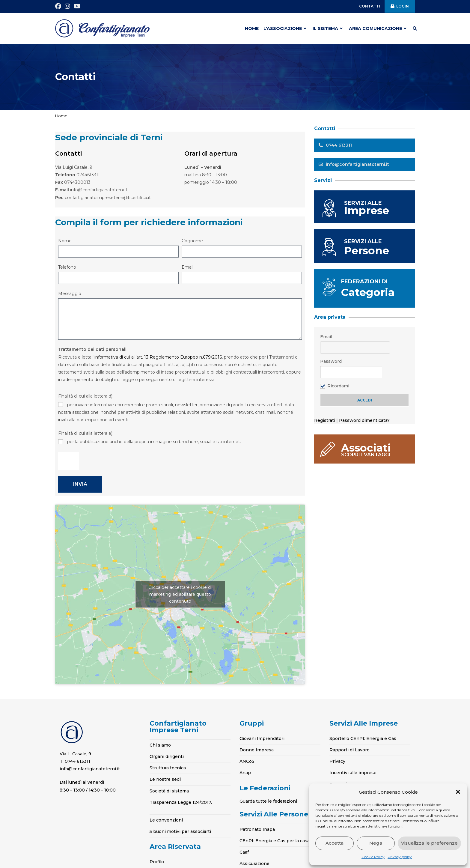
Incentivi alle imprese (353, 773)
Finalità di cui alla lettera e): (86, 433)
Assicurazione (254, 864)
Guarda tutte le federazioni (268, 801)
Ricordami (338, 386)
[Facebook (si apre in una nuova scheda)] (59, 6)
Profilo (157, 862)
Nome (65, 241)
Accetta (335, 843)
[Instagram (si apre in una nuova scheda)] (67, 6)
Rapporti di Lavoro (350, 750)
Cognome (192, 241)
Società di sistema (169, 791)
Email (187, 267)
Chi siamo (160, 745)
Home (61, 116)
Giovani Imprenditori (262, 738)
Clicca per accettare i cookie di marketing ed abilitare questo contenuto (180, 594)
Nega (376, 843)
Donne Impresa (257, 750)
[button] (458, 792)
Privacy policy (400, 857)
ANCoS (247, 761)
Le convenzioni (166, 820)
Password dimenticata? (364, 420)
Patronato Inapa (257, 829)
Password (331, 361)
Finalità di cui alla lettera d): (86, 396)
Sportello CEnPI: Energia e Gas (363, 738)
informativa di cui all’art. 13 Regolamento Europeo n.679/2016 (158, 357)
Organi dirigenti (167, 756)
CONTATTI (370, 6)
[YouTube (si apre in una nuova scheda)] (77, 6)
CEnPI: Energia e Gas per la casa (275, 841)
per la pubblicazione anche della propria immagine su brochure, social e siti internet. (154, 442)
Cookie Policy (373, 857)
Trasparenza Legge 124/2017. (181, 802)
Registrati (325, 420)
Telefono (67, 267)
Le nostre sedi (165, 779)
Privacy (337, 761)
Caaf (244, 852)
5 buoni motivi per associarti (180, 831)
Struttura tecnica (168, 768)
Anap (245, 773)
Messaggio (70, 294)
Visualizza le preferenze (429, 843)
